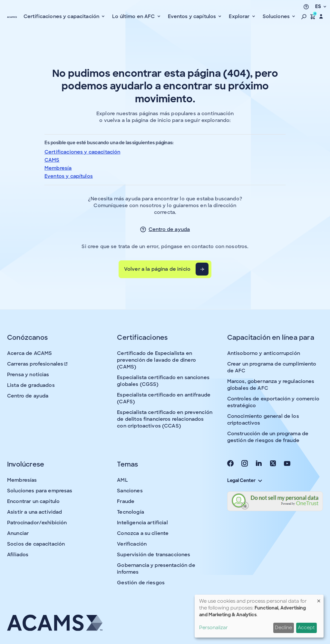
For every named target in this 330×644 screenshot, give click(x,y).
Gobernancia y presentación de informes (156, 569)
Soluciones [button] (277, 16)
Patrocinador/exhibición (37, 523)
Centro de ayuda (169, 229)
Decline (283, 628)
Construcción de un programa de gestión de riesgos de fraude (268, 437)
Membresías (22, 480)
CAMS (52, 160)
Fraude (126, 501)
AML (122, 480)
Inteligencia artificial (142, 523)
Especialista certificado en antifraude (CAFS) (164, 398)
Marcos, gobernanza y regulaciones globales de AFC (271, 385)
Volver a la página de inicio (157, 269)
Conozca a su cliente (143, 533)
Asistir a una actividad (34, 512)
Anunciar (18, 533)
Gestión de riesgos (141, 583)
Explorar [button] (240, 16)
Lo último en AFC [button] (134, 16)
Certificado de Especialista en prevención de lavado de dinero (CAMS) (156, 360)
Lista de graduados (31, 385)
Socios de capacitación (36, 544)
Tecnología (131, 512)
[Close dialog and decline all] (319, 599)
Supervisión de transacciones (154, 555)
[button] (304, 16)
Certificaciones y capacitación (82, 152)
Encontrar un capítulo (33, 501)
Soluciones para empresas (40, 491)
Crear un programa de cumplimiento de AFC (272, 367)
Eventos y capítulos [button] (193, 16)
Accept (306, 628)
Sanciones (130, 491)
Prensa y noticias (28, 375)
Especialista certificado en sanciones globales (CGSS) (163, 381)
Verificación (132, 544)
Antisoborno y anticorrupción (264, 353)
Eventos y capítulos (69, 176)
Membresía (58, 168)
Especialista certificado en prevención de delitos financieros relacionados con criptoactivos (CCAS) (165, 419)
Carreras (38, 364)
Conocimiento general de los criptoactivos (263, 420)
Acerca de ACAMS (29, 353)
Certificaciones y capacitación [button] (62, 16)
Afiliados (18, 555)
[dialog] (259, 616)
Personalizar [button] (214, 628)
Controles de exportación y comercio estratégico (273, 402)
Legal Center (245, 480)
